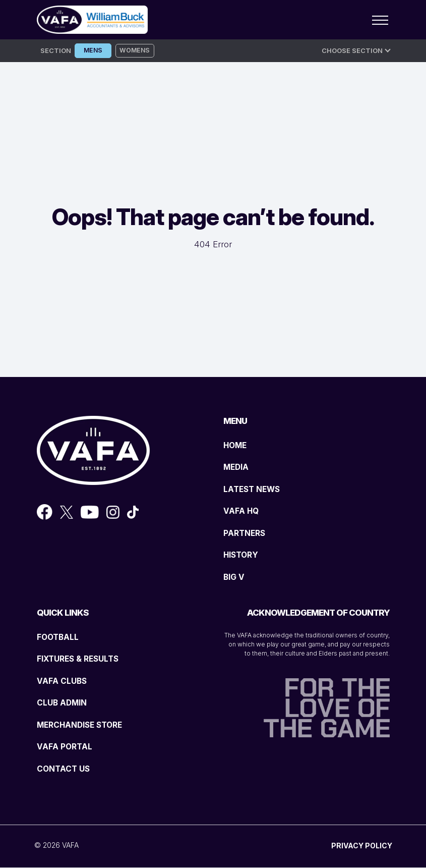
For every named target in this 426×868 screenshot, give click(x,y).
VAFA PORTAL (67, 747)
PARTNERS (246, 533)
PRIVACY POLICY (362, 846)
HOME (236, 445)
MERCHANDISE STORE (84, 725)
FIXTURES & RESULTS (81, 659)
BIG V (235, 577)
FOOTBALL (60, 637)
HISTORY (242, 555)
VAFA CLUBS (64, 681)
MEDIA (237, 467)
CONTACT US (65, 769)
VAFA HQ (242, 511)
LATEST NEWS (254, 489)
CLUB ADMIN (64, 703)
